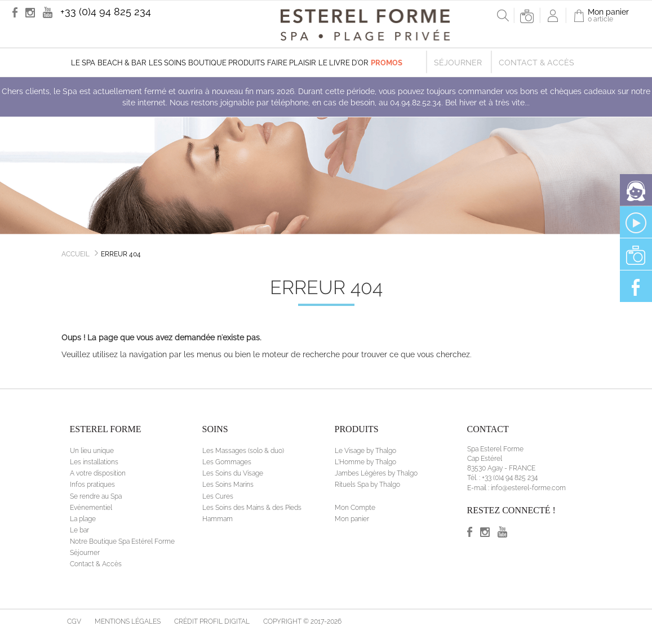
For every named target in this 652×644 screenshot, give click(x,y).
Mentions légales (128, 621)
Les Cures (218, 496)
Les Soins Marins (228, 485)
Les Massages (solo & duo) (243, 451)
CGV (74, 621)
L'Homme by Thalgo (365, 462)
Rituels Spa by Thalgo (367, 485)
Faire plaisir (292, 63)
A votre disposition (98, 473)
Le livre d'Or (343, 63)
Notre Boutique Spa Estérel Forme (122, 541)
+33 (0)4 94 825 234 (106, 12)
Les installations (94, 462)
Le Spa (83, 63)
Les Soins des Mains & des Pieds (252, 508)
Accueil (76, 254)
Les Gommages (227, 462)
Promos (387, 63)
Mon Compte (355, 508)
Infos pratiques (92, 485)
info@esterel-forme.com (528, 488)
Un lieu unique (92, 451)
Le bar (79, 530)
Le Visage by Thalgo (365, 451)
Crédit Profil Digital (212, 621)
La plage (83, 519)
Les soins (167, 63)
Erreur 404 (121, 254)
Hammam (218, 519)
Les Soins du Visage (233, 473)
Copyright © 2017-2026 (302, 621)
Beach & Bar (122, 63)
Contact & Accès (536, 63)
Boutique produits (227, 63)
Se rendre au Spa (96, 496)
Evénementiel (91, 508)
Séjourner (458, 63)
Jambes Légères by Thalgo (376, 473)
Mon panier (352, 519)
